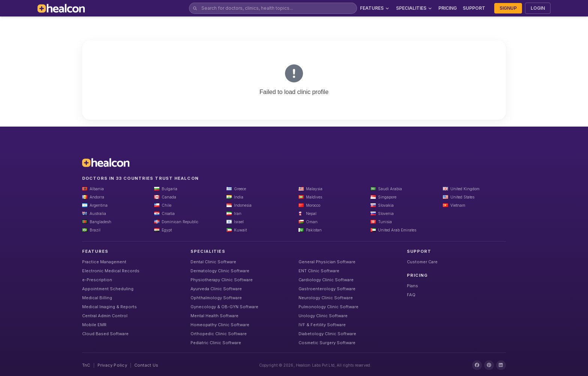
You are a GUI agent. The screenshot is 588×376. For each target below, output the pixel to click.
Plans (412, 286)
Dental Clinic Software (213, 262)
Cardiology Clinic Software (326, 280)
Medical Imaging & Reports (109, 307)
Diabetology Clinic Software (327, 334)
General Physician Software (327, 262)
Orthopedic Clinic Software (219, 334)
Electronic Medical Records (111, 271)
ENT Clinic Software (319, 271)
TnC (86, 365)
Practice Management (104, 262)
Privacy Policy (112, 365)
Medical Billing (97, 298)
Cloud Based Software (105, 334)
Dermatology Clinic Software (220, 271)
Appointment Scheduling (108, 289)
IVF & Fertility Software (322, 325)
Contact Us (146, 365)
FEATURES (375, 8)
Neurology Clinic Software (326, 298)
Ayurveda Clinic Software (216, 289)
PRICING (448, 8)
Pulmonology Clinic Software (328, 307)
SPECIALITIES (414, 8)
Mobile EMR (94, 325)
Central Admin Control (105, 316)
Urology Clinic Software (323, 316)
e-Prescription (97, 280)
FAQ (411, 295)
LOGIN (538, 8)
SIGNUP (508, 8)
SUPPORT (474, 8)
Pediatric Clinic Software (216, 343)
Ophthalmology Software (216, 298)
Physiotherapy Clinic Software (222, 280)
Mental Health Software (214, 316)
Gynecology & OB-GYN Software (224, 307)
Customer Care (422, 262)
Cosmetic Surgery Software (327, 343)
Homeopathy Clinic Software (220, 325)
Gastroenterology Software (327, 289)
